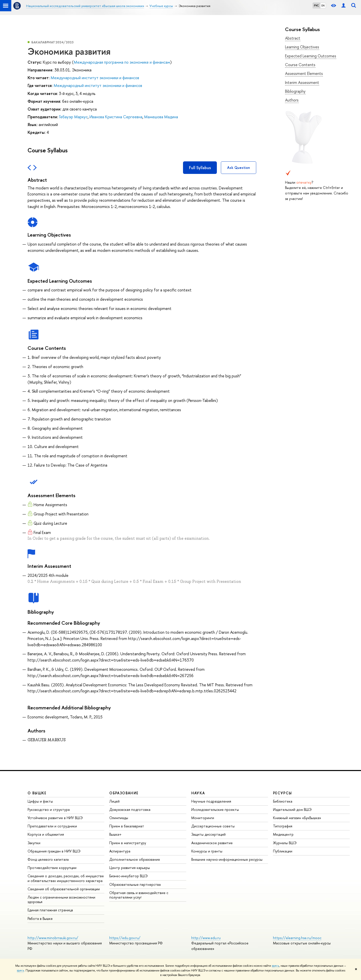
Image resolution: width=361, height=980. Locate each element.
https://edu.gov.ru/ (125, 938)
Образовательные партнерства (135, 884)
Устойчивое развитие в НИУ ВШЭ (55, 818)
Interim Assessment (302, 82)
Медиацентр (283, 834)
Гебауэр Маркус (73, 117)
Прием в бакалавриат (127, 826)
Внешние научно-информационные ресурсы (227, 859)
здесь (275, 966)
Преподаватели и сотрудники (52, 826)
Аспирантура (120, 851)
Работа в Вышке (40, 918)
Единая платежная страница (50, 910)
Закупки (34, 843)
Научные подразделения (211, 801)
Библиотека (283, 801)
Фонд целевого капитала (48, 859)
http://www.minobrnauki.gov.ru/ (53, 938)
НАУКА (198, 793)
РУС (316, 6)
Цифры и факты (40, 801)
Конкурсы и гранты (207, 851)
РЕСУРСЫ (283, 793)
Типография (283, 826)
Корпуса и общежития (46, 834)
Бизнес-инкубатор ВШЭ (128, 876)
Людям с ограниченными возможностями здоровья (61, 899)
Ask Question (239, 168)
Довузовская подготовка (130, 809)
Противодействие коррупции (52, 868)
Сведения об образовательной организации (64, 889)
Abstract (293, 38)
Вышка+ (115, 834)
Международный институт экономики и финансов (95, 78)
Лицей (114, 801)
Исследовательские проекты (215, 809)
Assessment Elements (304, 73)
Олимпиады (119, 818)
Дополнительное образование (135, 859)
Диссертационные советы (213, 826)
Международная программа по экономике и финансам (122, 62)
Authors (292, 100)
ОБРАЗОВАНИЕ (124, 793)
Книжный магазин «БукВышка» (297, 818)
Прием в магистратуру (128, 843)
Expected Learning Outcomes (311, 56)
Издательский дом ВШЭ (292, 809)
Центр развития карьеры (130, 868)
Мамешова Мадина (161, 117)
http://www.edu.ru (206, 938)
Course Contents (300, 65)
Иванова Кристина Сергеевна (116, 117)
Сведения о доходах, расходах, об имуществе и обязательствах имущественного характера (66, 878)
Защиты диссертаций (208, 834)
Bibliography (295, 91)
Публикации (283, 851)
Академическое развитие (212, 843)
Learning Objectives (302, 47)
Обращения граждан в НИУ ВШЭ (54, 851)
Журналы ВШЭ (285, 843)
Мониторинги (203, 818)
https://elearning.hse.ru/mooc (297, 938)
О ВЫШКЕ (37, 793)
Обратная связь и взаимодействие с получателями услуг (139, 895)
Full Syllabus (200, 168)
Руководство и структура (49, 809)
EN (323, 6)
